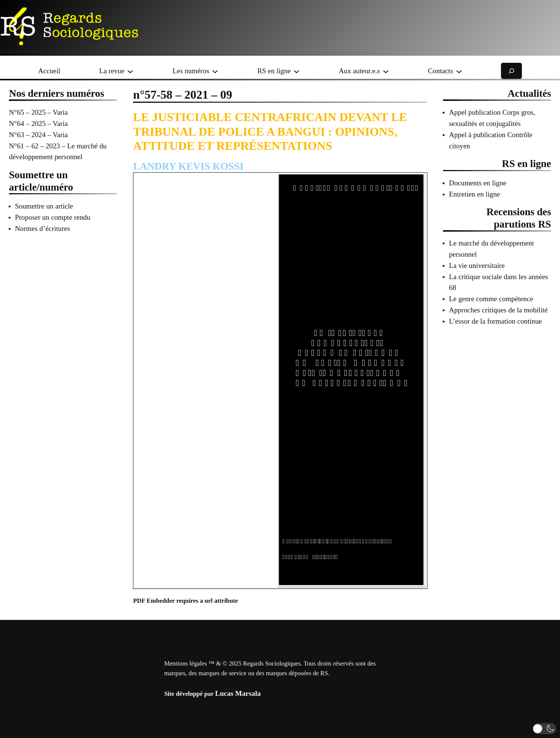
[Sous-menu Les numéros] (215, 71)
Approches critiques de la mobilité (498, 310)
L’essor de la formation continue (496, 321)
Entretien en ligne (474, 194)
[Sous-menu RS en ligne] (296, 71)
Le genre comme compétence (491, 299)
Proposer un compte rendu (53, 217)
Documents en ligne (478, 183)
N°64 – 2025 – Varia (38, 123)
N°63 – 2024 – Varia (38, 135)
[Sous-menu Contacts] (459, 71)
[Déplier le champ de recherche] (511, 71)
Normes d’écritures (43, 228)
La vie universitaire (477, 265)
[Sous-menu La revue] (130, 71)
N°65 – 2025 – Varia (38, 112)
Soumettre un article (44, 206)
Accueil (49, 71)
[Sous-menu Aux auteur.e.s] (386, 71)
